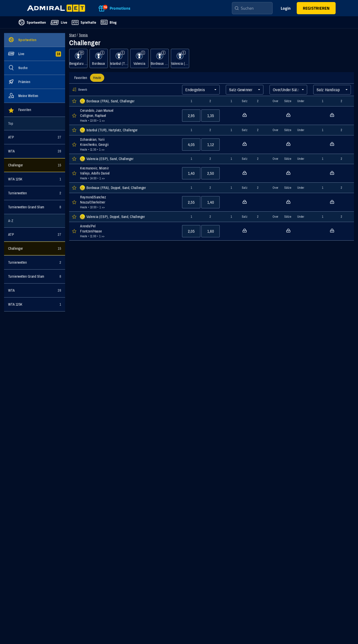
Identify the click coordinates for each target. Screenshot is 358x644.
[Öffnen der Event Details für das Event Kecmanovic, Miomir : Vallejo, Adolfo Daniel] (128, 173)
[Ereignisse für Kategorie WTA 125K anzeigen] (35, 179)
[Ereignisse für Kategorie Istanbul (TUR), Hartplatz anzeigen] (119, 58)
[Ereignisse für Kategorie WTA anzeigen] (35, 151)
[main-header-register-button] (316, 8)
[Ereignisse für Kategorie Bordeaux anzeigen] (99, 58)
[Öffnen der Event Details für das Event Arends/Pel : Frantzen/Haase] (128, 231)
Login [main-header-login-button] (286, 8)
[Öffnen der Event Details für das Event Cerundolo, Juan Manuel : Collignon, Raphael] (128, 116)
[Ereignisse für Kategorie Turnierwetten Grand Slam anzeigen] (35, 207)
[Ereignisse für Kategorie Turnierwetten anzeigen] (35, 193)
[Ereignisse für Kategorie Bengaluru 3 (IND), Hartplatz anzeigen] (78, 58)
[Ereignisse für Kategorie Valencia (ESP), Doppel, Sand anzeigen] (180, 58)
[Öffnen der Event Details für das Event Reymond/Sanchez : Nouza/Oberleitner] (128, 202)
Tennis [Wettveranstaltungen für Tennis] (83, 35)
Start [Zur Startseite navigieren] (72, 35)
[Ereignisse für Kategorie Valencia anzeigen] (139, 58)
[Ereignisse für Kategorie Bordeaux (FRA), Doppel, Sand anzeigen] (160, 58)
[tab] (81, 78)
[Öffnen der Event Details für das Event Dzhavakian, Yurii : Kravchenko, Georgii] (128, 145)
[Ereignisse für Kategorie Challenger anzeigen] (35, 165)
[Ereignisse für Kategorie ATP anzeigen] (35, 137)
